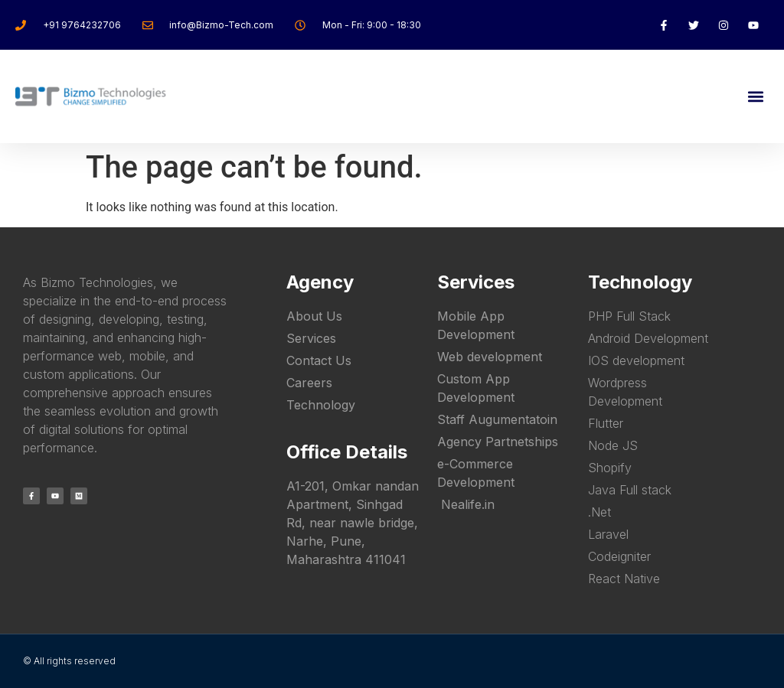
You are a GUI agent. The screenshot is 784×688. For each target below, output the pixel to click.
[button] (756, 96)
